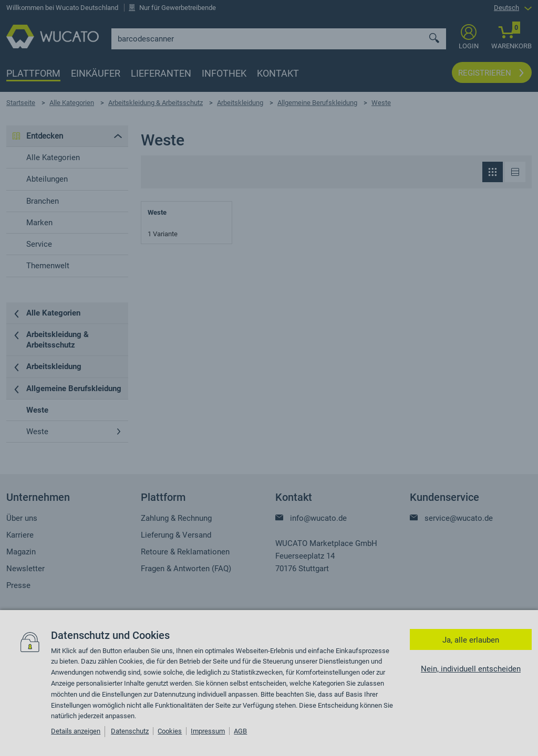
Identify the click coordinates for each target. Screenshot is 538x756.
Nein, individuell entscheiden (471, 669)
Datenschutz (130, 731)
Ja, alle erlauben (471, 640)
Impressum (208, 731)
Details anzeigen (76, 731)
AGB (240, 731)
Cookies (170, 731)
